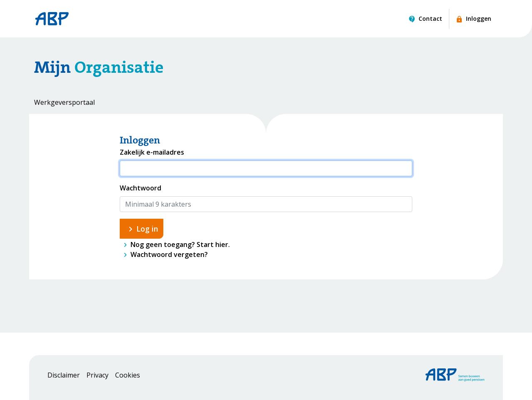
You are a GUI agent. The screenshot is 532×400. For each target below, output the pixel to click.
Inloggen (479, 19)
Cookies (128, 375)
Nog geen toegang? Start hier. (180, 244)
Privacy (97, 375)
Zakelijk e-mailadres (152, 152)
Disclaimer (64, 375)
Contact (430, 19)
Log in (147, 229)
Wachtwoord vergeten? (169, 254)
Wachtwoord (140, 188)
